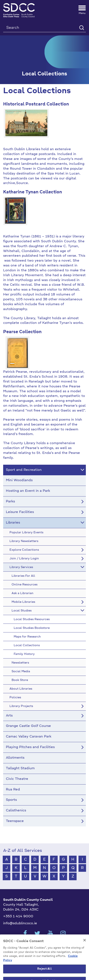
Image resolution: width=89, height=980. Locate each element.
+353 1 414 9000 (18, 916)
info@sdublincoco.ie (20, 923)
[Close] (85, 948)
